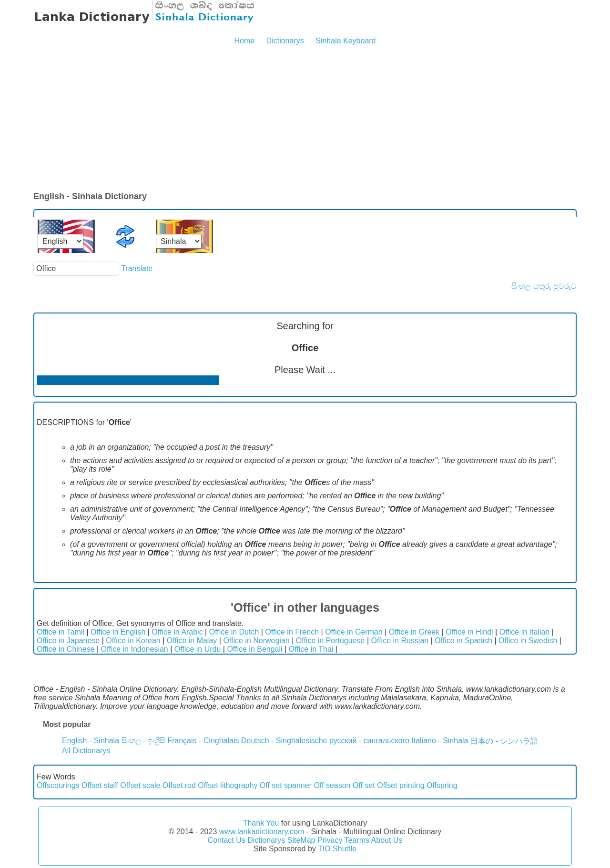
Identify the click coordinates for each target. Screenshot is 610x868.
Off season (332, 785)
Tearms (357, 840)
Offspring (442, 785)
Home (244, 41)
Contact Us (227, 840)
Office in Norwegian (256, 641)
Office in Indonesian (135, 649)
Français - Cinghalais (203, 741)
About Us (387, 840)
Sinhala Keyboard (346, 41)
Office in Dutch (234, 632)
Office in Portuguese (330, 641)
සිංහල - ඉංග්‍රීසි (143, 741)
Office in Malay (192, 641)
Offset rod (179, 785)
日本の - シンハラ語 (504, 741)
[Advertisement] (305, 119)
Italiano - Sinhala (440, 741)
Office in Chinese (66, 649)
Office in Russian (400, 641)
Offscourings (58, 785)
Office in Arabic (177, 632)
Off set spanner (286, 785)
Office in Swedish (528, 641)
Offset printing (401, 785)
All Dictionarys (86, 751)
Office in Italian (525, 632)
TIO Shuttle (337, 849)
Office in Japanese (68, 641)
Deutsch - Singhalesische (284, 741)
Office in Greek (414, 632)
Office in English (118, 632)
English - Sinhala (91, 741)
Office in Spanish (463, 641)
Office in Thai (311, 649)
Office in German (354, 632)
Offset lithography (228, 785)
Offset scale (140, 785)
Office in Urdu (198, 649)
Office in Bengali (254, 649)
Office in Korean (133, 641)
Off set (364, 785)
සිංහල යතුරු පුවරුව (544, 286)
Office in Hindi (469, 632)
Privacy (330, 840)
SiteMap (301, 840)
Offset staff (100, 785)
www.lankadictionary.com (262, 832)
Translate (137, 268)
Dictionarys (285, 41)
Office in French (292, 632)
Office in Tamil (61, 632)
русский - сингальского (369, 741)
